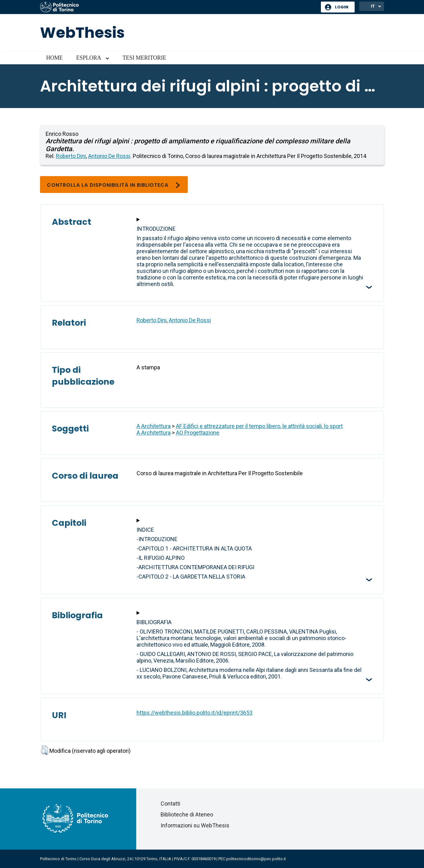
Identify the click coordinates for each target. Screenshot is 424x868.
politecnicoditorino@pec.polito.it (256, 859)
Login (342, 7)
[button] (45, 750)
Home (55, 58)
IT (373, 6)
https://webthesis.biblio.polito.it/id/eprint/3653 (195, 713)
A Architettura (154, 426)
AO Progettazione (198, 433)
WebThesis (82, 33)
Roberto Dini (71, 156)
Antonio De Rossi (109, 156)
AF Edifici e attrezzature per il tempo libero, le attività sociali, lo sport (259, 426)
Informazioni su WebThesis (195, 825)
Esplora (89, 58)
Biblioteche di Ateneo (187, 814)
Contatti (170, 804)
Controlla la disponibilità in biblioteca (114, 185)
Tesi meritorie (144, 58)
